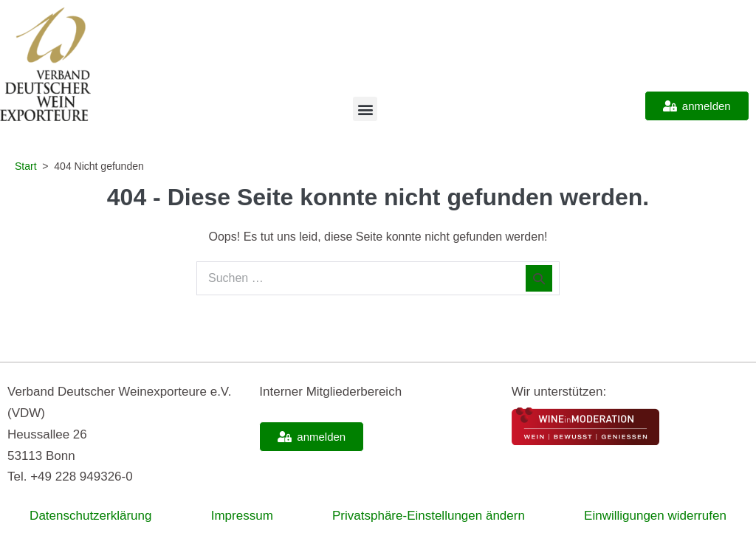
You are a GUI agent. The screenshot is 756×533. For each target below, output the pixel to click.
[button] (365, 109)
